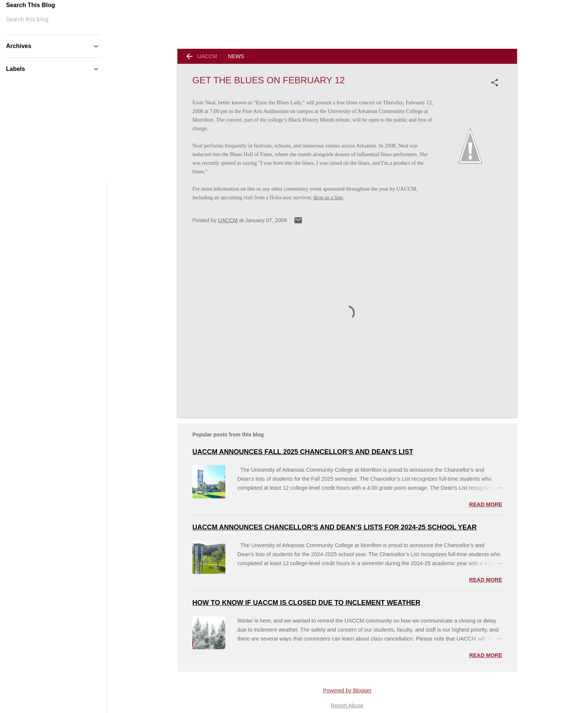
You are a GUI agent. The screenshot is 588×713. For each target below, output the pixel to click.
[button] (496, 83)
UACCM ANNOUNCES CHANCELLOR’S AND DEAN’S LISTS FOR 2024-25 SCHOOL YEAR (334, 527)
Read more (486, 504)
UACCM (207, 56)
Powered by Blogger (347, 690)
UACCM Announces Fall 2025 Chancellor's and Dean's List (303, 452)
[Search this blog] (53, 20)
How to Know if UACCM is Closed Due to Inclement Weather (306, 603)
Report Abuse (347, 705)
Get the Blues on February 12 (269, 80)
